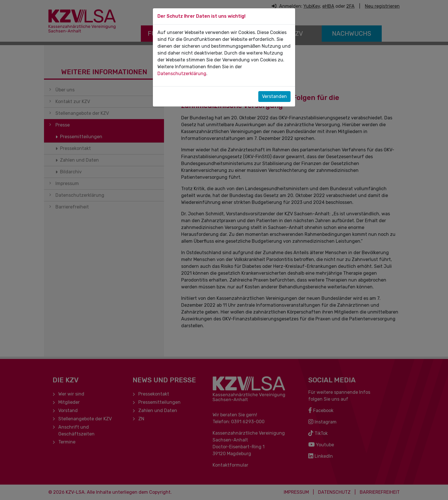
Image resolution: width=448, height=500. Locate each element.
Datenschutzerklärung (182, 74)
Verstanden (274, 96)
